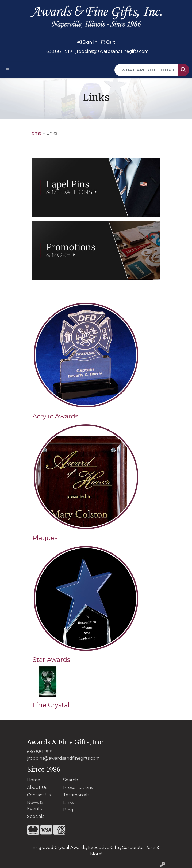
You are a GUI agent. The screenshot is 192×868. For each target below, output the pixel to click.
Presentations (78, 787)
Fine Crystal (51, 705)
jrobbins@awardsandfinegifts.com (112, 51)
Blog (68, 810)
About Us (37, 787)
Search (71, 780)
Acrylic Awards (55, 416)
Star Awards (51, 660)
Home (35, 133)
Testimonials (76, 795)
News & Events (35, 806)
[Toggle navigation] (7, 70)
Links (68, 802)
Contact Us (39, 795)
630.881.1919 (59, 51)
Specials (36, 816)
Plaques (45, 538)
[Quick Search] (146, 70)
